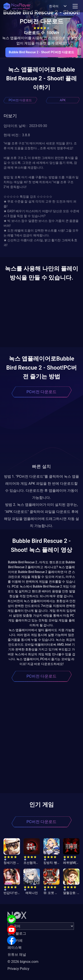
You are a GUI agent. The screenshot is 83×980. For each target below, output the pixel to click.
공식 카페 (15, 940)
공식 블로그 (17, 933)
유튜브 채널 (17, 955)
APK (63, 100)
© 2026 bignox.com (23, 962)
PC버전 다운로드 (20, 100)
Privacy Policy (18, 969)
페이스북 (15, 948)
